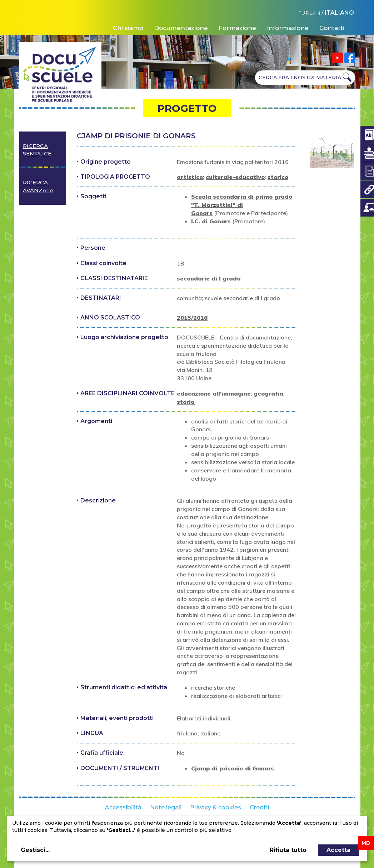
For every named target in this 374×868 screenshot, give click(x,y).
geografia (268, 393)
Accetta (338, 850)
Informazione (288, 28)
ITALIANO (339, 13)
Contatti (332, 28)
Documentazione (181, 28)
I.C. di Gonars (211, 221)
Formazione (237, 28)
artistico (190, 177)
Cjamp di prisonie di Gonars (233, 768)
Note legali (166, 807)
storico (278, 177)
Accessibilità (123, 807)
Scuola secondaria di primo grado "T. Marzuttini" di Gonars (242, 205)
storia (186, 402)
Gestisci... (35, 850)
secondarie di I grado (209, 278)
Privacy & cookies (216, 807)
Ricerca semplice (37, 150)
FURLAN (309, 13)
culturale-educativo (235, 177)
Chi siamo (128, 28)
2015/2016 (192, 318)
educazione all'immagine (214, 393)
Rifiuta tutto (288, 850)
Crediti (259, 807)
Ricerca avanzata (38, 186)
